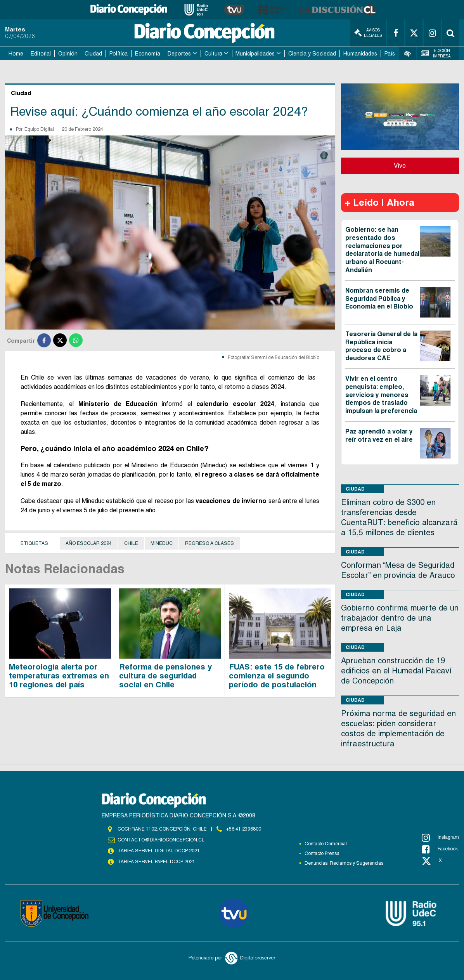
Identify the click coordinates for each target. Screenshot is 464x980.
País (390, 54)
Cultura (213, 54)
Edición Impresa (436, 53)
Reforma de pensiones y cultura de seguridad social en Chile (165, 676)
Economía (148, 54)
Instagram (440, 838)
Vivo (400, 166)
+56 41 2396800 (244, 829)
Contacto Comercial (326, 844)
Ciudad (93, 54)
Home (16, 54)
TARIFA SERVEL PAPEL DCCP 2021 (156, 862)
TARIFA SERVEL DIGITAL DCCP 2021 (159, 851)
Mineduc (162, 543)
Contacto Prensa (322, 853)
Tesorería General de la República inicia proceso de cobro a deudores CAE (381, 346)
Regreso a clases (209, 543)
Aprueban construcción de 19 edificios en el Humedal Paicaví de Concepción (396, 671)
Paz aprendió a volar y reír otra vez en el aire (379, 435)
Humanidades (360, 54)
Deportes (179, 54)
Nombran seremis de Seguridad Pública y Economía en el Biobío (379, 299)
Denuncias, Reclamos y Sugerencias (344, 863)
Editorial (41, 54)
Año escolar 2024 (89, 543)
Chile (131, 543)
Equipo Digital (39, 129)
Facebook (440, 849)
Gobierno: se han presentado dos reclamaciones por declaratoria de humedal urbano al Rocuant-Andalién (382, 250)
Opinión (68, 54)
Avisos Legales (368, 33)
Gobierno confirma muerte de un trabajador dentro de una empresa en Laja (400, 618)
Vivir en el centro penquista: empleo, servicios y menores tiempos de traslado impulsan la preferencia (381, 395)
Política (119, 54)
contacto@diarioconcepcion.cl (161, 840)
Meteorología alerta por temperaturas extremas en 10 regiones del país (59, 676)
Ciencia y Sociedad (312, 54)
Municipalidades (255, 54)
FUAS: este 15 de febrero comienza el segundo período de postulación (277, 676)
